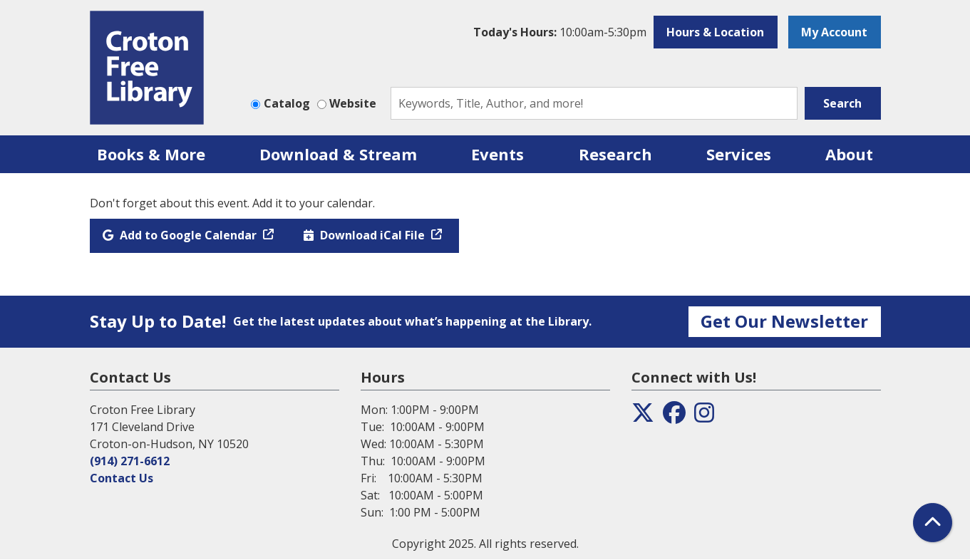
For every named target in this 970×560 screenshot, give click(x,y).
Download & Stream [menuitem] (338, 154)
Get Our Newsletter (784, 321)
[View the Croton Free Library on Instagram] (704, 417)
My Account (834, 32)
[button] (560, 32)
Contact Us (122, 478)
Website (353, 103)
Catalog (287, 103)
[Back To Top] (933, 523)
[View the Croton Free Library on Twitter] (643, 417)
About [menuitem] (849, 154)
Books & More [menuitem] (151, 154)
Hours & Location (715, 32)
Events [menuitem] (497, 154)
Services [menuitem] (739, 154)
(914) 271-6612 (130, 461)
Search (842, 103)
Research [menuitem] (615, 154)
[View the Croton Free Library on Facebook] (674, 417)
